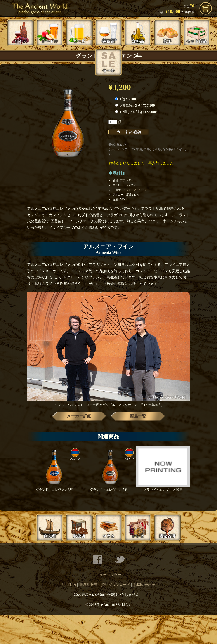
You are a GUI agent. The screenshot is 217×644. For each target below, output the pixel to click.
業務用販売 (89, 585)
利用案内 (69, 585)
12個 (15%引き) (136, 112)
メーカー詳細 (79, 416)
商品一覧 (138, 416)
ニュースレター (108, 575)
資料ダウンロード (116, 585)
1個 (125, 99)
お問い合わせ (144, 585)
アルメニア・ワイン (135, 190)
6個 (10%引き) (135, 105)
